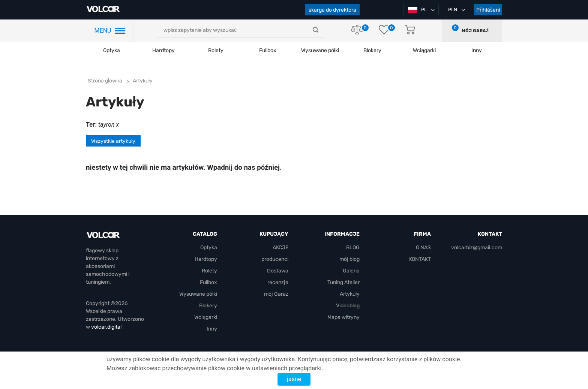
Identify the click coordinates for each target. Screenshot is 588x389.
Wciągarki (206, 317)
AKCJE (280, 248)
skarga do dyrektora (332, 10)
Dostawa (278, 271)
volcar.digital (106, 327)
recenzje (278, 282)
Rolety (216, 50)
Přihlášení (488, 10)
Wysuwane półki (320, 50)
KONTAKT (420, 259)
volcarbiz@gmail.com (477, 248)
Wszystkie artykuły (113, 141)
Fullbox (268, 50)
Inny (212, 329)
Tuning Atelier (343, 282)
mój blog (349, 259)
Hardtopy (163, 50)
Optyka (112, 50)
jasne (294, 379)
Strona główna (105, 81)
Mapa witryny (343, 317)
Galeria (351, 271)
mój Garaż (475, 31)
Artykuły (350, 294)
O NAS (423, 248)
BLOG (353, 248)
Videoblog (348, 306)
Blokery (208, 306)
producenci (275, 259)
